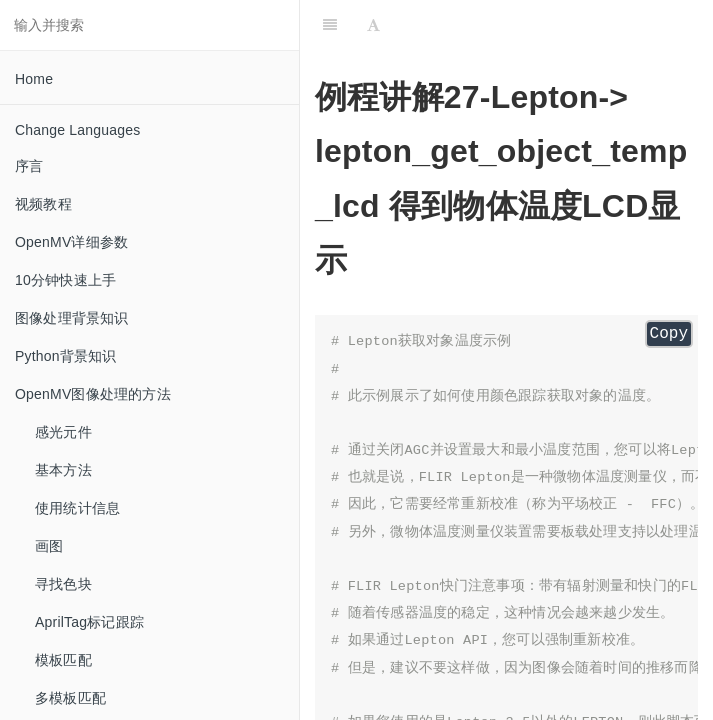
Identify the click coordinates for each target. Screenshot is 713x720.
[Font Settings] (373, 25)
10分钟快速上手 (65, 280)
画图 (49, 546)
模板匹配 (63, 660)
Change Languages (77, 130)
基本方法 (63, 470)
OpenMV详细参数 (71, 242)
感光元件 (63, 432)
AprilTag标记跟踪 (89, 622)
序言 (29, 166)
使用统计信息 (77, 508)
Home (34, 79)
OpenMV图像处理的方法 (93, 394)
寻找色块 (63, 584)
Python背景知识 (66, 356)
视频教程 (43, 204)
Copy (669, 334)
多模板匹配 (70, 698)
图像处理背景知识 (72, 318)
